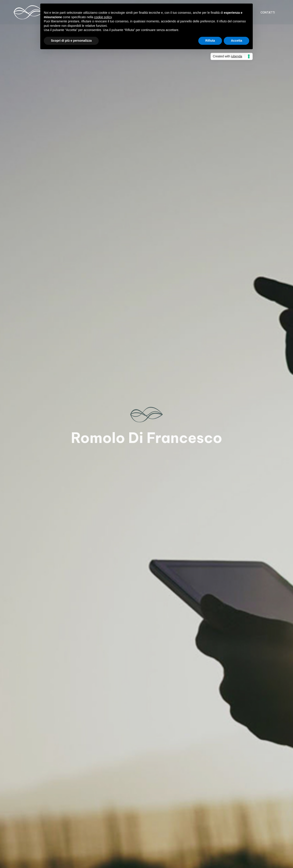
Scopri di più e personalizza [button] (71, 41)
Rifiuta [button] (210, 41)
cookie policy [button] (103, 17)
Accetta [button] (236, 41)
